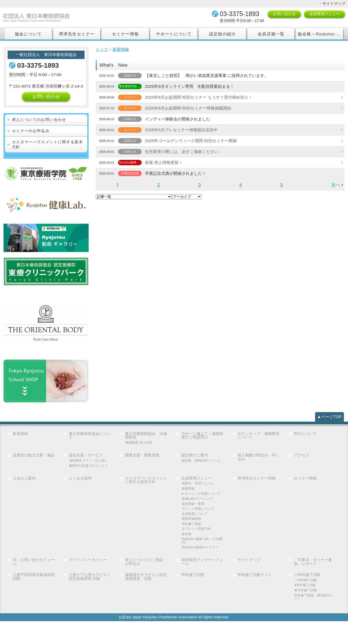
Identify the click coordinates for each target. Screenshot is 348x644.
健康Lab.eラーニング (198, 519)
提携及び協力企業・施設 (34, 464)
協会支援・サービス (86, 464)
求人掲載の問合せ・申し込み (259, 466)
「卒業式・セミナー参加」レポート (313, 583)
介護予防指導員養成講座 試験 (34, 599)
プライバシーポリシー (88, 581)
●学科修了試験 (306, 607)
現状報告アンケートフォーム (203, 583)
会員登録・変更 (194, 524)
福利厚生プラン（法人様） (87, 471)
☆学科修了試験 (307, 597)
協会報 (187, 555)
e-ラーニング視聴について (201, 511)
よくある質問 (80, 494)
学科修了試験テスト (255, 597)
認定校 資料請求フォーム (201, 471)
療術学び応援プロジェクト (89, 479)
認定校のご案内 (195, 464)
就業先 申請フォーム (199, 500)
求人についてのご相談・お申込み (146, 583)
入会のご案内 (24, 494)
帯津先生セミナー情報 (257, 494)
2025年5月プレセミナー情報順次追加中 (185, 131)
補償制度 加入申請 (140, 451)
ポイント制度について (199, 529)
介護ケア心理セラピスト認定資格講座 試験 (90, 599)
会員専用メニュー (325, 14)
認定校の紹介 (223, 35)
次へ (335, 186)
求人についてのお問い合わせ (39, 126)
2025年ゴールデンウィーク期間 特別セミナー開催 (195, 142)
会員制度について (196, 534)
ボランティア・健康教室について (259, 443)
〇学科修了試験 (307, 602)
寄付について (306, 441)
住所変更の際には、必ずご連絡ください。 (187, 153)
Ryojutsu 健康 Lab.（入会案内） (201, 561)
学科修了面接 (192, 544)
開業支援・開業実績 (142, 464)
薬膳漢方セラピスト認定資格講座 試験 (146, 599)
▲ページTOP (329, 424)
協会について (28, 35)
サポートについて (174, 35)
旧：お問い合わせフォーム (34, 583)
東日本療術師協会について (90, 443)
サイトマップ (334, 4)
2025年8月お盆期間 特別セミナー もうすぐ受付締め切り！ (203, 98)
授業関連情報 (192, 539)
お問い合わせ (284, 14)
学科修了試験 (193, 597)
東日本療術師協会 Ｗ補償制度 (146, 443)
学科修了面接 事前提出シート (314, 619)
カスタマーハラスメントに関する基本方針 (48, 152)
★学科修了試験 (307, 613)
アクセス (302, 464)
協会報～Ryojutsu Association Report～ (320, 35)
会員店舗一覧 (271, 35)
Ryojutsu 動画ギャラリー (201, 569)
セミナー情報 (125, 35)
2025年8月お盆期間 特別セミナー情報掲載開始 (192, 109)
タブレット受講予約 (198, 550)
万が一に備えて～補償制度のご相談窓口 (203, 443)
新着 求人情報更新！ (166, 164)
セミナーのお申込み (31, 138)
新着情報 (20, 441)
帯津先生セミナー (77, 35)
